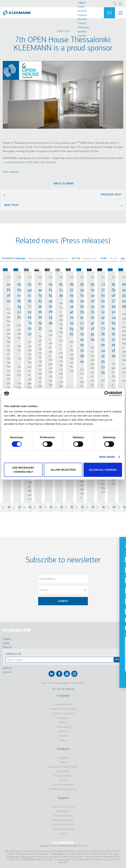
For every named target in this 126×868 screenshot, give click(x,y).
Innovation (63, 718)
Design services (63, 816)
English (82, 3)
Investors (63, 731)
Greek (81, 7)
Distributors (63, 811)
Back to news (64, 184)
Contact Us (13, 654)
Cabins (63, 762)
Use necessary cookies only (23, 470)
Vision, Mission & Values (63, 709)
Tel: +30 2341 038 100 (63, 689)
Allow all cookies (103, 470)
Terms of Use (48, 683)
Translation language (14, 258)
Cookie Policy (78, 683)
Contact (63, 834)
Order (104, 258)
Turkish (82, 23)
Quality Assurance (63, 820)
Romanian (83, 28)
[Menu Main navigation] (120, 13)
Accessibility (63, 771)
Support (63, 798)
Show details (107, 457)
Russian (82, 19)
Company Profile (63, 705)
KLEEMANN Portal (63, 825)
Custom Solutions (63, 785)
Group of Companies (63, 714)
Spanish (82, 32)
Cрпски (82, 36)
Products (63, 749)
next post (12, 205)
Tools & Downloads (63, 829)
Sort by (76, 258)
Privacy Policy (63, 683)
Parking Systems (63, 776)
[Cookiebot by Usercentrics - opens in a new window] (107, 394)
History (63, 723)
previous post (111, 195)
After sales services (63, 807)
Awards (63, 736)
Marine (63, 780)
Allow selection (63, 470)
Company (63, 696)
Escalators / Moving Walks (63, 767)
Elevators (63, 758)
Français (82, 15)
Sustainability (63, 727)
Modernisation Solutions (63, 789)
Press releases (11, 172)
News (63, 740)
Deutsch (82, 11)
